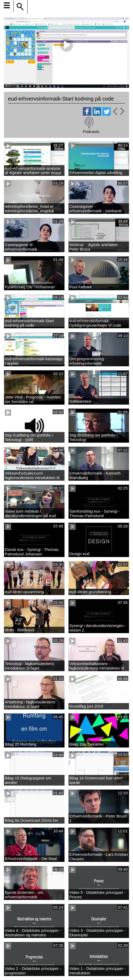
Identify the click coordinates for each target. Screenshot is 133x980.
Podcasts (91, 132)
